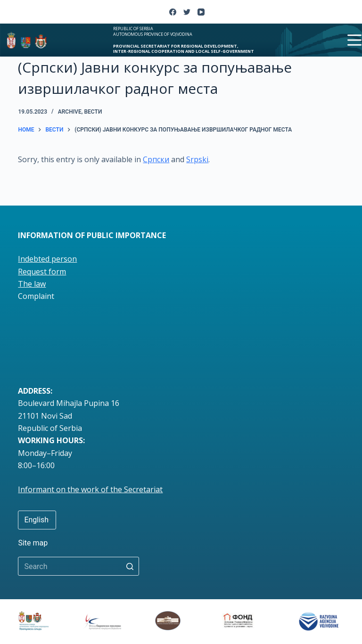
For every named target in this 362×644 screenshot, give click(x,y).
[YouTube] (201, 12)
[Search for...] (78, 566)
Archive (70, 112)
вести (93, 112)
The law (32, 284)
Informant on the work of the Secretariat (90, 489)
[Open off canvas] (354, 40)
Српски (156, 159)
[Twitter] (187, 12)
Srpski (197, 159)
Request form (42, 272)
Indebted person (47, 259)
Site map (33, 543)
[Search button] (130, 566)
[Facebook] (173, 12)
